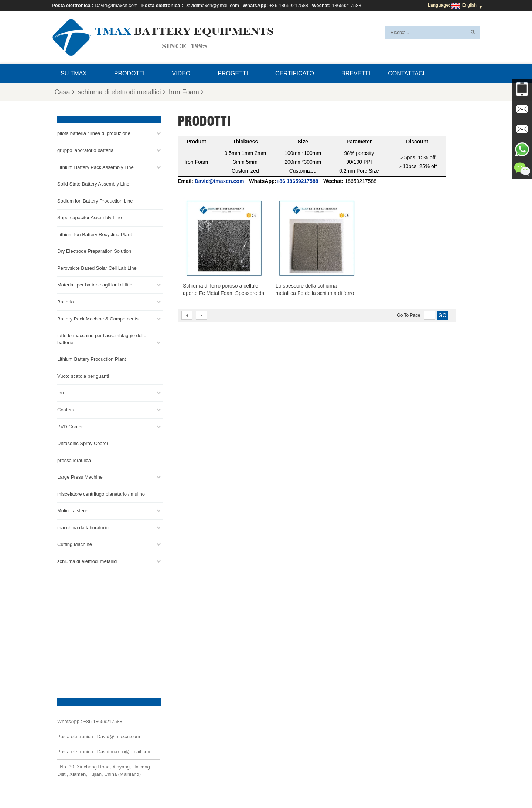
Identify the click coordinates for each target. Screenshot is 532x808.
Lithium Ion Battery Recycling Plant (95, 234)
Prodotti (129, 73)
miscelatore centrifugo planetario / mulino (101, 494)
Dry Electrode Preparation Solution (94, 251)
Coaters (66, 409)
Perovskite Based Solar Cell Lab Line (97, 268)
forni (62, 393)
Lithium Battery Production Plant (92, 359)
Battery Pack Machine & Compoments (98, 318)
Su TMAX (74, 73)
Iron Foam (186, 92)
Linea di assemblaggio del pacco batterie (298, 723)
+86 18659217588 (289, 5)
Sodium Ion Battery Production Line (95, 201)
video (181, 73)
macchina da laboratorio (83, 527)
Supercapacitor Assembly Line (90, 217)
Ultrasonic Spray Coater (83, 443)
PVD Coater (70, 426)
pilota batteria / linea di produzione (94, 133)
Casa (64, 92)
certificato (295, 73)
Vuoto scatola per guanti (83, 376)
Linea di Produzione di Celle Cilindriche (296, 740)
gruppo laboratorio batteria (86, 150)
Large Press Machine (80, 477)
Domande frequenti (210, 785)
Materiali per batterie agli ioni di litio (95, 285)
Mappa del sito (369, 785)
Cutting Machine (75, 544)
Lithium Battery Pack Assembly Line (96, 167)
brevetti (356, 73)
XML (146, 785)
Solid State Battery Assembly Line (93, 184)
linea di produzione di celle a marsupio (296, 714)
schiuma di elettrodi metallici (122, 92)
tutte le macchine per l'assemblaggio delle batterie (102, 339)
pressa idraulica (74, 460)
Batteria (66, 301)
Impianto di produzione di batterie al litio (297, 767)
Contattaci (406, 73)
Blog (273, 785)
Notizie (337, 785)
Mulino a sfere (72, 511)
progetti (233, 73)
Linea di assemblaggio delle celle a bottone (300, 731)
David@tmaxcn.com (116, 5)
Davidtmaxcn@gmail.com (212, 5)
